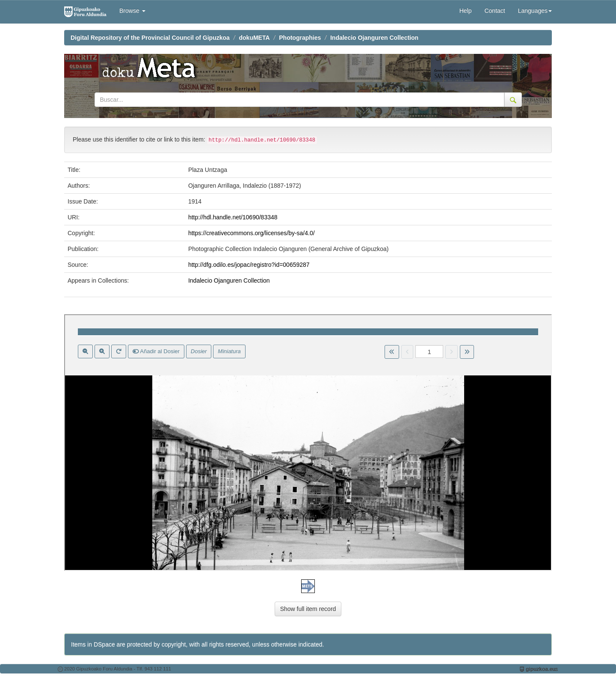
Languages (535, 11)
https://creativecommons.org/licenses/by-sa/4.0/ (252, 233)
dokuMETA (255, 38)
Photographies (300, 38)
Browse (132, 11)
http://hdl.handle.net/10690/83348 (233, 217)
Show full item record (308, 609)
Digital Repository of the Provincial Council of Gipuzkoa (150, 38)
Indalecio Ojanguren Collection (374, 38)
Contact (495, 11)
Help (466, 11)
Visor (308, 443)
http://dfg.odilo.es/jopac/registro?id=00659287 (249, 265)
